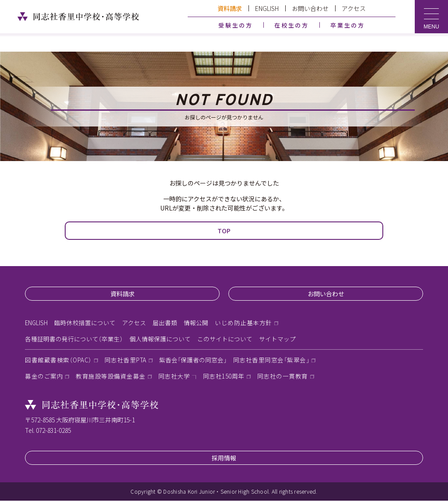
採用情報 (224, 459)
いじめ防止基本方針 (244, 323)
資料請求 (230, 8)
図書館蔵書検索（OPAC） (59, 361)
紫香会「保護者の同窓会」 (196, 361)
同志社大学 (174, 378)
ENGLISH (267, 8)
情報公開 (197, 323)
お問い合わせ (310, 8)
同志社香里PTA (127, 361)
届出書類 (166, 323)
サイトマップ (277, 340)
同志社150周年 (224, 378)
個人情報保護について (160, 340)
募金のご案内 (44, 378)
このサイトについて (225, 340)
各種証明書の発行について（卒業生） (74, 340)
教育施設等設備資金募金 (111, 378)
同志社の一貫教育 (283, 378)
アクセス (354, 8)
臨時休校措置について (86, 323)
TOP (224, 231)
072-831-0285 (53, 432)
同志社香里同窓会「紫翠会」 (275, 361)
